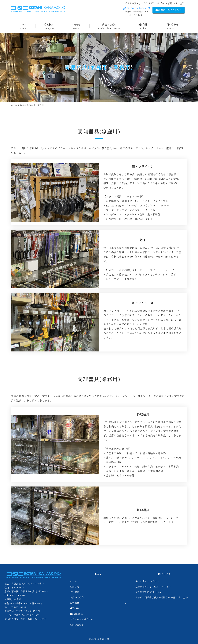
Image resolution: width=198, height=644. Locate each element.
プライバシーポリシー (82, 619)
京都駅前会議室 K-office (148, 592)
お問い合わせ (77, 625)
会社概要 (75, 592)
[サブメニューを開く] (126, 603)
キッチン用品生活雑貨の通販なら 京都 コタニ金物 (162, 597)
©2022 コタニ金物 (99, 639)
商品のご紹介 (77, 597)
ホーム (73, 581)
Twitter (75, 608)
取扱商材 (75, 603)
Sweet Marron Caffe (147, 581)
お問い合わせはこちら (169, 10)
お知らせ (75, 587)
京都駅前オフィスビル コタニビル (153, 587)
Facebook (77, 614)
